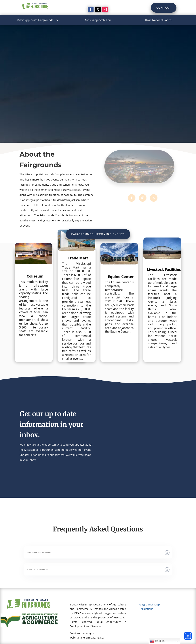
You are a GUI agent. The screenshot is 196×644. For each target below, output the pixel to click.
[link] (91, 10)
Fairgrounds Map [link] (149, 604)
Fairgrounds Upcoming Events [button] (98, 234)
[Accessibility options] (188, 636)
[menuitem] (38, 20)
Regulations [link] (146, 609)
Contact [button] (164, 8)
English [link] (157, 641)
